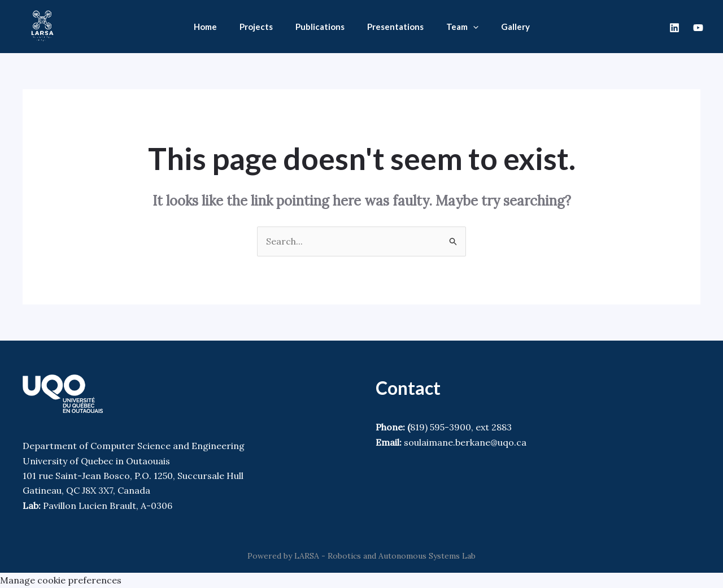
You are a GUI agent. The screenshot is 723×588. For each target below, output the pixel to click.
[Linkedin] (674, 28)
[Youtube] (698, 28)
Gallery (515, 27)
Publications (320, 27)
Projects (256, 27)
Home (205, 27)
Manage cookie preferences (61, 580)
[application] (473, 27)
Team (462, 27)
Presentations (395, 27)
